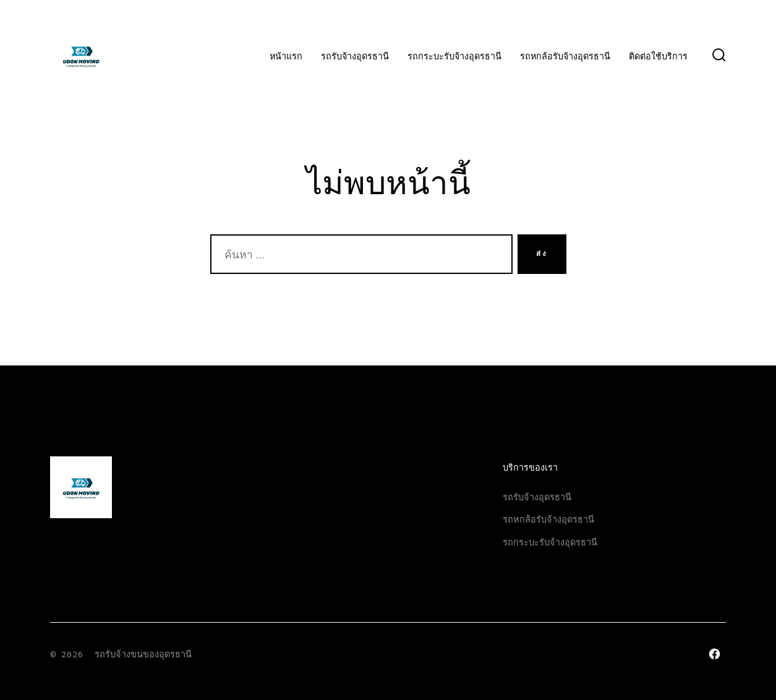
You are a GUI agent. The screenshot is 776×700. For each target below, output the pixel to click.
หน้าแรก (286, 56)
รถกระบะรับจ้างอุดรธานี (454, 56)
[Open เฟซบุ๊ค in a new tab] (714, 654)
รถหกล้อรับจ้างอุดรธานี (565, 56)
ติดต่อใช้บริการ (658, 56)
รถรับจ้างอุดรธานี (355, 56)
